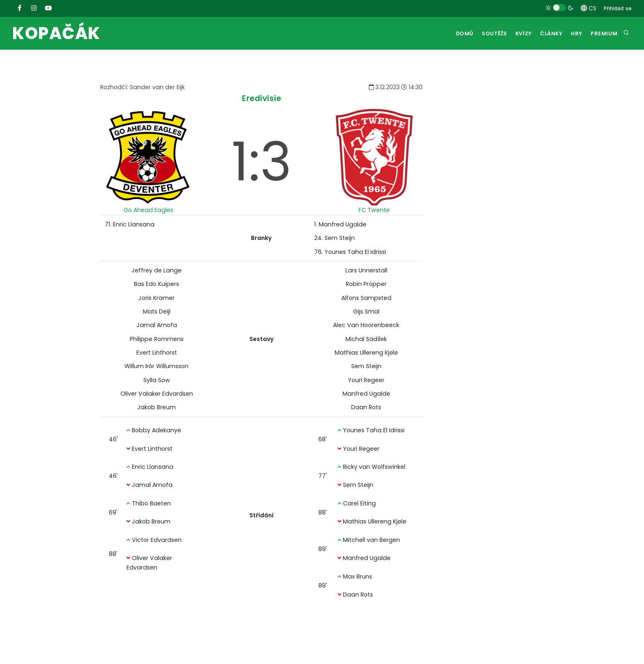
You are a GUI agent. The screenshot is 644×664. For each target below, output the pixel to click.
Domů (451, 33)
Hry (574, 33)
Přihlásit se (618, 8)
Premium (603, 33)
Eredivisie (261, 98)
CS (589, 8)
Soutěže (483, 33)
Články (546, 33)
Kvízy (515, 33)
